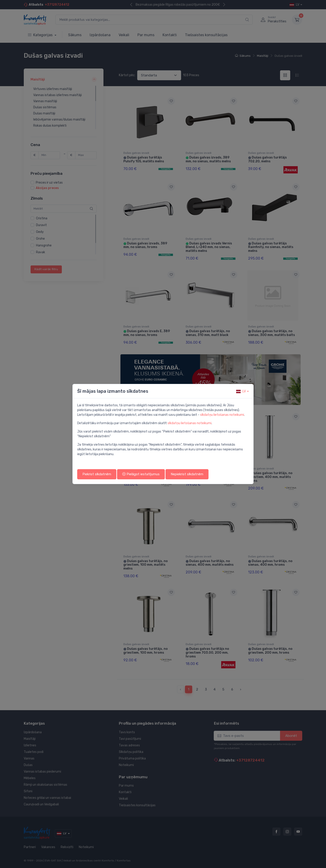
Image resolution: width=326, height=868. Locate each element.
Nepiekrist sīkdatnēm (187, 474)
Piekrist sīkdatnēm (97, 474)
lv (241, 391)
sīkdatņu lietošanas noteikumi (222, 415)
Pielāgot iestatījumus (141, 474)
